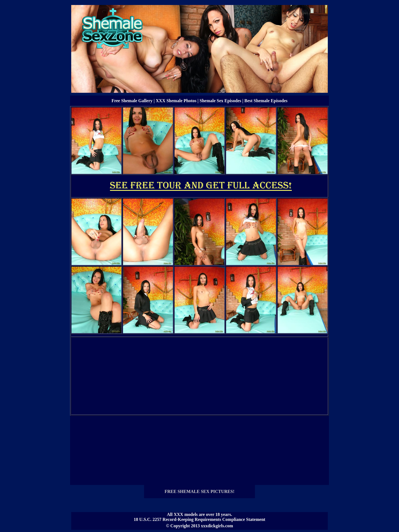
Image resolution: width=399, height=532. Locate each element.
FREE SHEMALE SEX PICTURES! (199, 491)
